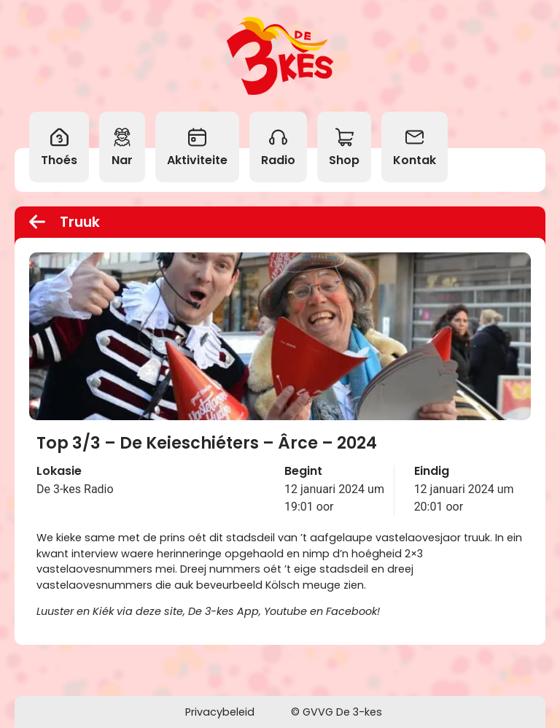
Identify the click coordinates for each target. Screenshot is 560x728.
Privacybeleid (220, 712)
